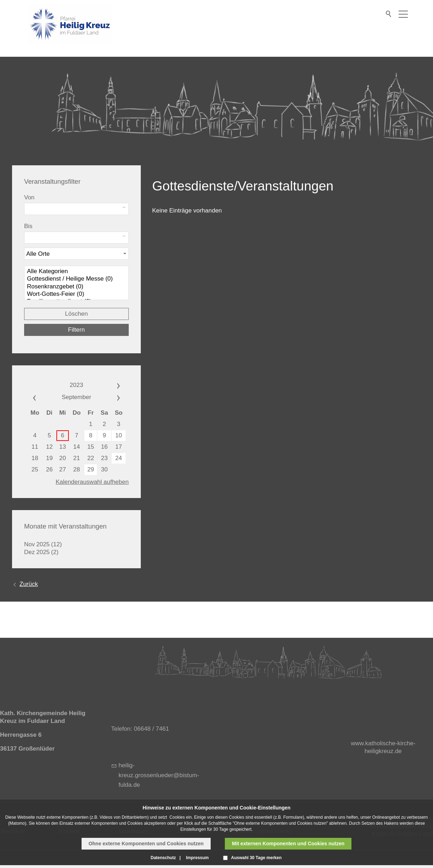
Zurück (29, 584)
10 (119, 435)
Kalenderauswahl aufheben (92, 482)
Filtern (76, 330)
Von (29, 197)
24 (119, 458)
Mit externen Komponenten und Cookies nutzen (288, 844)
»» (111, 385)
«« (42, 397)
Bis (28, 226)
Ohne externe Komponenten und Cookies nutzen (146, 844)
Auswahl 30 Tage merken (257, 858)
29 (91, 469)
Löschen (76, 314)
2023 (77, 385)
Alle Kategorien (76, 272)
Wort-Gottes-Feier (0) (76, 294)
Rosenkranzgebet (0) (76, 287)
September (76, 397)
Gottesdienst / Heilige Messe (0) (76, 279)
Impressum (197, 858)
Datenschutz (163, 858)
